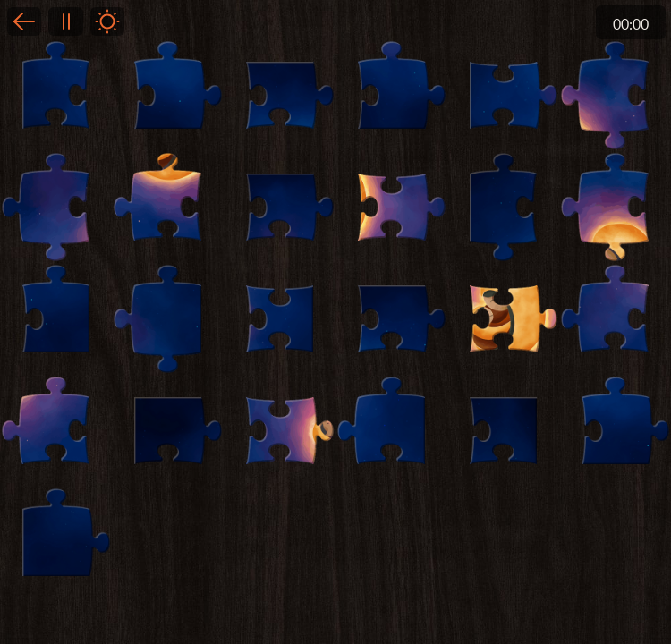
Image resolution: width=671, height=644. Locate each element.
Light (107, 21)
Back (24, 21)
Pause (65, 21)
